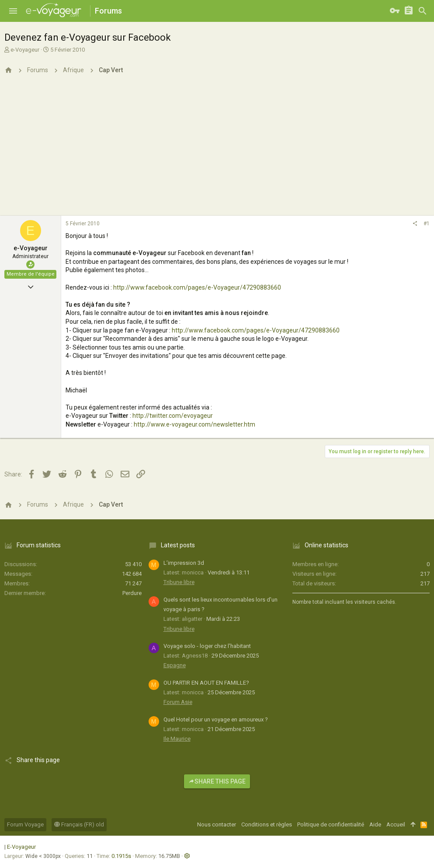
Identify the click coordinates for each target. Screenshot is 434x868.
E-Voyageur (21, 847)
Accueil (396, 824)
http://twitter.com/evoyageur (173, 416)
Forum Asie (178, 702)
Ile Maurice (177, 739)
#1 (427, 224)
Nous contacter (217, 824)
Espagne (175, 665)
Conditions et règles (267, 824)
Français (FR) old (79, 824)
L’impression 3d (184, 563)
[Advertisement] (217, 150)
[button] (13, 11)
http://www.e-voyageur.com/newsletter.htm (194, 424)
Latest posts (178, 545)
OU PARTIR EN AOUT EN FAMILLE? (206, 683)
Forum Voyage (25, 824)
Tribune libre (179, 582)
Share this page (217, 781)
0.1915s (121, 856)
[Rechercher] (423, 11)
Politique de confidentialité (331, 824)
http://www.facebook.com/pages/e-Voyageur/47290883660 (197, 287)
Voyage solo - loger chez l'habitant (207, 646)
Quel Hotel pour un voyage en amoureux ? (216, 719)
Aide (375, 824)
